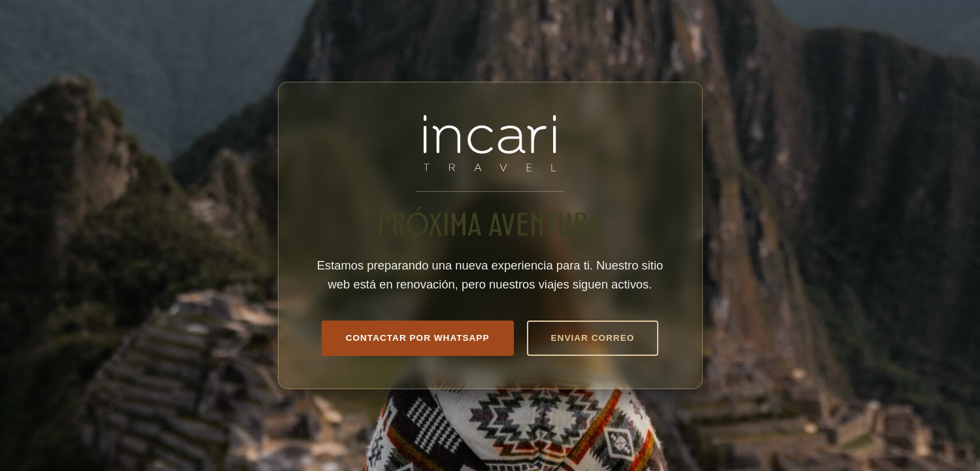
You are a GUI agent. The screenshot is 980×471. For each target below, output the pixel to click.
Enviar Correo (593, 338)
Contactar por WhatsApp (418, 338)
